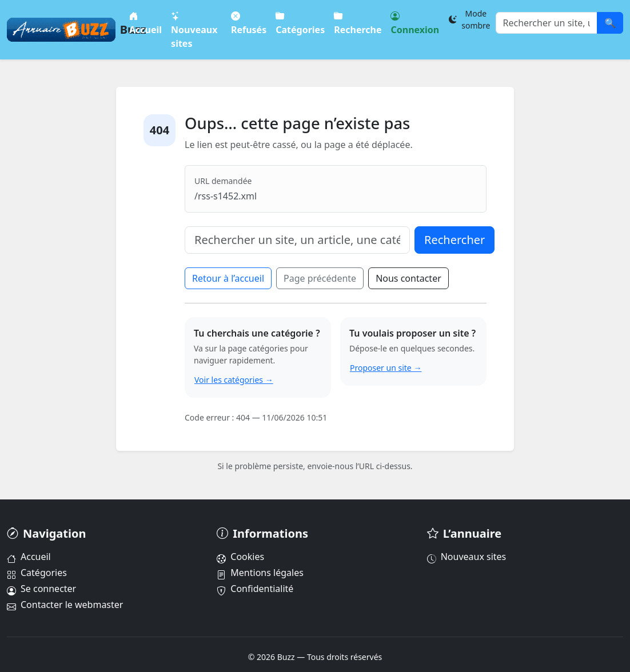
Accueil (145, 23)
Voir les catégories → (234, 380)
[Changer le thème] (469, 19)
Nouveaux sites (194, 29)
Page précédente (320, 278)
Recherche (358, 23)
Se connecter (41, 589)
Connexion (415, 23)
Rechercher (454, 240)
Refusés (249, 23)
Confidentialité (255, 589)
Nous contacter (408, 278)
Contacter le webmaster (65, 605)
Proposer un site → (386, 368)
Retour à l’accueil (228, 278)
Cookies (240, 557)
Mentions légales (260, 573)
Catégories (300, 23)
